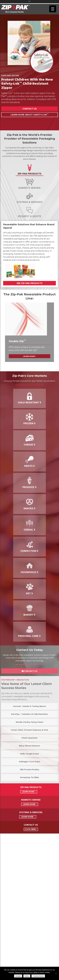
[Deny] (56, 973)
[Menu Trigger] (53, 9)
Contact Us (30, 109)
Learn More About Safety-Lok (30, 115)
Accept (18, 976)
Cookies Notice (38, 976)
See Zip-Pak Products (29, 283)
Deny (27, 976)
